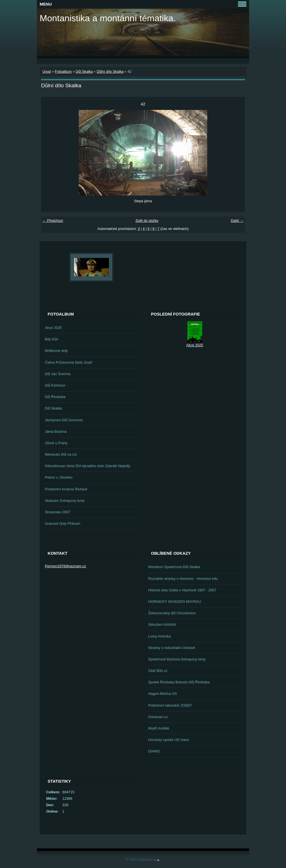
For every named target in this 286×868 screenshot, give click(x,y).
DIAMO (154, 751)
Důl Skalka (84, 71)
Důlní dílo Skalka (110, 71)
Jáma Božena (56, 431)
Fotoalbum (63, 71)
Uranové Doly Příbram (63, 524)
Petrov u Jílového (59, 477)
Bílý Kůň (52, 339)
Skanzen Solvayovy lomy (65, 501)
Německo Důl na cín (61, 454)
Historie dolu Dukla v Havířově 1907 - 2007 (182, 590)
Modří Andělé (159, 728)
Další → (237, 221)
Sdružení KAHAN (162, 624)
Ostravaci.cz (158, 717)
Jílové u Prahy (56, 443)
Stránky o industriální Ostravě (172, 648)
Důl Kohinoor (55, 385)
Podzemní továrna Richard (66, 489)
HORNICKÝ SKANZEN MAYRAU (175, 602)
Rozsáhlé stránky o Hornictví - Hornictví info (183, 579)
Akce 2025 (53, 328)
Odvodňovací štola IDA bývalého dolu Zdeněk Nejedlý (88, 466)
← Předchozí (53, 221)
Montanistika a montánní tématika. (108, 18)
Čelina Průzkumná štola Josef (69, 362)
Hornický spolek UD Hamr (169, 740)
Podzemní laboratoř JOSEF (170, 705)
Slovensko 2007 (58, 512)
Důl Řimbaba (55, 397)
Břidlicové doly (57, 351)
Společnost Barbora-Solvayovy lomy (177, 659)
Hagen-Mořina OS (163, 694)
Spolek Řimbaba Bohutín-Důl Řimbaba (179, 682)
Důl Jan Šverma (58, 374)
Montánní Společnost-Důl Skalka (174, 567)
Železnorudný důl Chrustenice (172, 613)
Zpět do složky (147, 221)
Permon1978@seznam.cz (65, 566)
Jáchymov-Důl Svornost (64, 420)
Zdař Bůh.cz (158, 671)
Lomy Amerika (160, 636)
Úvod (47, 71)
